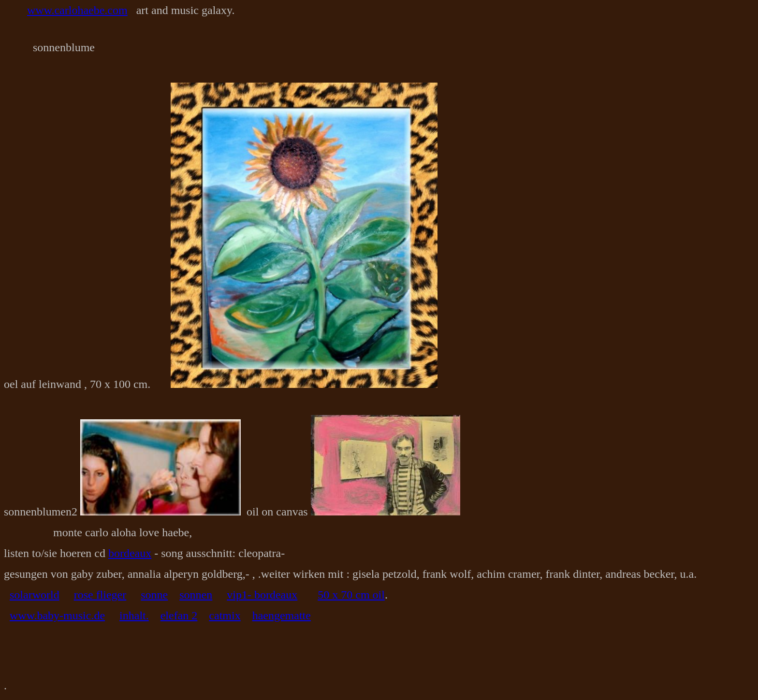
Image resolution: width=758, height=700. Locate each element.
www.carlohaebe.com (77, 10)
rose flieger (100, 595)
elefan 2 (179, 615)
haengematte (282, 615)
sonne (154, 595)
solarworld (35, 595)
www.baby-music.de (57, 615)
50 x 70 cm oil (351, 595)
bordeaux (130, 553)
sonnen (196, 595)
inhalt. (134, 615)
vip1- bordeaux (262, 595)
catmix (225, 615)
